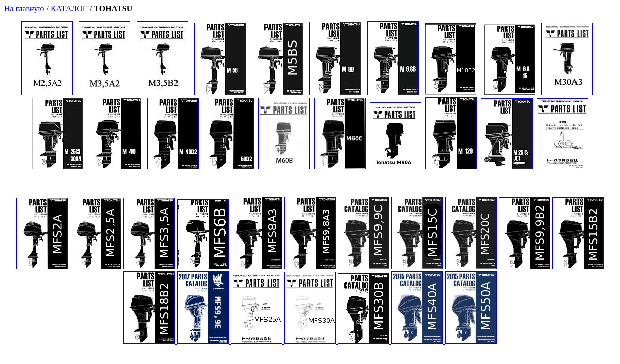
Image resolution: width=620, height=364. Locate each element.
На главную (24, 8)
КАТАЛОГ (69, 8)
